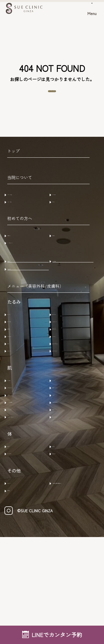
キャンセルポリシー (30, 262)
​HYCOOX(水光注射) (29, 474)
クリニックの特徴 (28, 204)
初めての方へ (20, 235)
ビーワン (64, 485)
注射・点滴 (66, 545)
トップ (13, 161)
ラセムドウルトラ (28, 453)
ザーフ (17, 394)
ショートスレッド (73, 362)
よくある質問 (68, 284)
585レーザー (22, 443)
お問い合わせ (23, 299)
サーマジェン (68, 383)
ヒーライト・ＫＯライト (30, 498)
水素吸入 (19, 594)
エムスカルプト (26, 545)
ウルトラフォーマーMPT (75, 397)
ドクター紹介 (68, 204)
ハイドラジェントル (75, 474)
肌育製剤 (19, 372)
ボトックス (21, 352)
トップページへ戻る (52, 96)
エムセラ (64, 534)
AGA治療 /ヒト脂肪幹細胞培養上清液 (74, 580)
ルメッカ (64, 443)
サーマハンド (23, 410)
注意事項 (64, 252)
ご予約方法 (21, 252)
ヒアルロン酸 (68, 372)
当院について (20, 188)
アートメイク (23, 577)
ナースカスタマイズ (75, 410)
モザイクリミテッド (75, 453)
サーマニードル (26, 383)
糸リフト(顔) (67, 352)
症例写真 (19, 284)
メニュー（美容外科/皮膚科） (35, 324)
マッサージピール (28, 485)
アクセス (64, 215)
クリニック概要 (26, 215)
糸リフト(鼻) (22, 362)
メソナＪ (64, 464)
